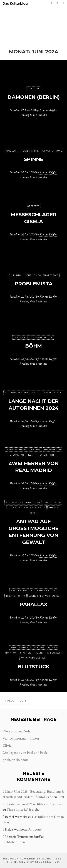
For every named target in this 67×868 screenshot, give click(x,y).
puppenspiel (22, 337)
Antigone (35, 829)
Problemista (34, 284)
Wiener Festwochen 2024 (45, 596)
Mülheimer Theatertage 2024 (26, 508)
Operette (33, 206)
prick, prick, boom (16, 760)
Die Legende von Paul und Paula (25, 753)
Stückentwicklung (44, 591)
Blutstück (34, 667)
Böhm (33, 346)
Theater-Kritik (29, 151)
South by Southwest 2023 (42, 275)
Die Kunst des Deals (16, 731)
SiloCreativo (47, 862)
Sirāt (61, 797)
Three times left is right (23, 810)
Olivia (7, 746)
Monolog (10, 151)
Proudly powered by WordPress (33, 859)
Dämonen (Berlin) (34, 97)
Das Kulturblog (15, 4)
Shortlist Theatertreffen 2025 (40, 653)
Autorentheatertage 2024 (22, 393)
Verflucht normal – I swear (21, 738)
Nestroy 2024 (19, 591)
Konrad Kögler (48, 110)
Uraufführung (52, 151)
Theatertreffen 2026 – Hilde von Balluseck (34, 804)
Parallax (34, 604)
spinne (33, 159)
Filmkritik (15, 275)
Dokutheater (52, 502)
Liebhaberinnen (14, 842)
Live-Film (33, 89)
